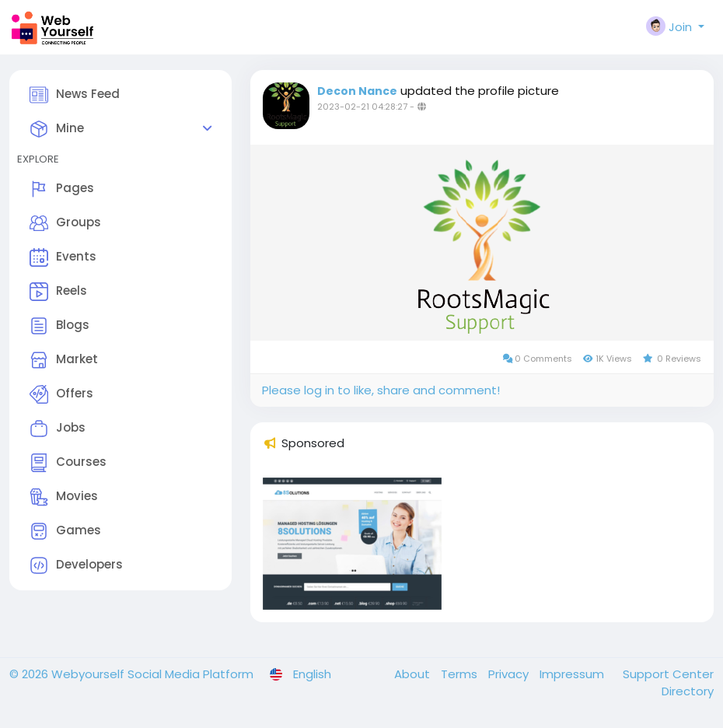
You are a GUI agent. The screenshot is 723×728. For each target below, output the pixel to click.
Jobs (58, 429)
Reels (58, 292)
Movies (64, 497)
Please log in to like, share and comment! (381, 390)
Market (64, 360)
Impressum (573, 674)
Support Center (668, 674)
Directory (688, 691)
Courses (68, 463)
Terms (461, 674)
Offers (61, 394)
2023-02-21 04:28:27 (362, 107)
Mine (57, 129)
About (414, 674)
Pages (62, 189)
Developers (76, 565)
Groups (65, 223)
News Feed (75, 95)
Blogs (59, 326)
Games (65, 531)
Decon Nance (357, 91)
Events (63, 257)
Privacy (510, 674)
